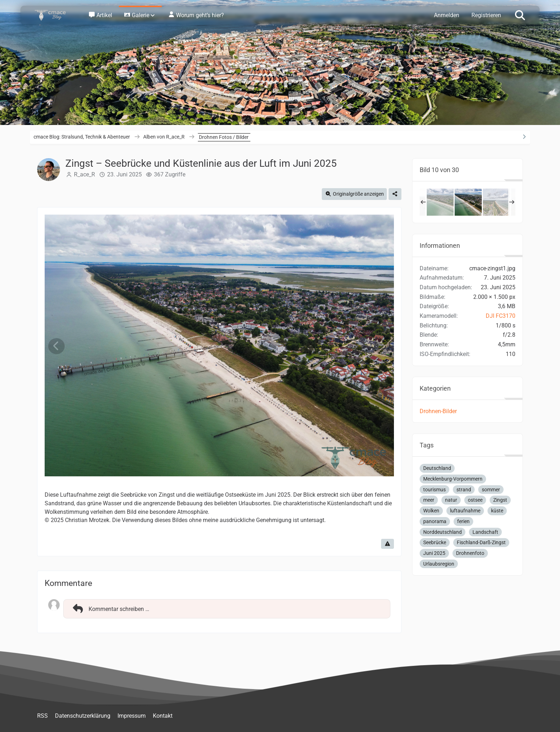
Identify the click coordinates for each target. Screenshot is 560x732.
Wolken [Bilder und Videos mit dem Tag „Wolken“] (431, 511)
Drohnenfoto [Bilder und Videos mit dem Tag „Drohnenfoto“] (470, 553)
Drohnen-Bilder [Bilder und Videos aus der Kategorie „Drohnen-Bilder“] (438, 411)
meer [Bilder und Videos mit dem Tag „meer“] (429, 500)
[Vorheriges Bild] (56, 346)
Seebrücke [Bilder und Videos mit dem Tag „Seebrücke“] (435, 542)
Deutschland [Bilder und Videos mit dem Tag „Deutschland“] (437, 468)
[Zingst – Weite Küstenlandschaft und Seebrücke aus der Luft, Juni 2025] (440, 202)
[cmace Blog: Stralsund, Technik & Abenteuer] (55, 15)
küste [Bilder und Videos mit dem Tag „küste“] (497, 511)
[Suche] (520, 15)
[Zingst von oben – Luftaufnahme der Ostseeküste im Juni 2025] (496, 202)
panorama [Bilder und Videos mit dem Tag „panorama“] (435, 521)
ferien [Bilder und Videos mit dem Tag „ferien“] (463, 521)
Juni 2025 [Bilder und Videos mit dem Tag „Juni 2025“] (434, 553)
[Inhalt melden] (387, 544)
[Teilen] (395, 194)
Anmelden (447, 15)
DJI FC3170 (501, 316)
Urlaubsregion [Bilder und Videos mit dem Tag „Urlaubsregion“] (439, 564)
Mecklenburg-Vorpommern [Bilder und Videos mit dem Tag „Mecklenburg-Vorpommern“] (453, 479)
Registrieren (486, 15)
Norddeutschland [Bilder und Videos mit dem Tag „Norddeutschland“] (442, 532)
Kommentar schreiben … (110, 609)
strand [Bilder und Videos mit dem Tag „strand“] (464, 490)
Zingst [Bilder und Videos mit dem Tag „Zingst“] (500, 500)
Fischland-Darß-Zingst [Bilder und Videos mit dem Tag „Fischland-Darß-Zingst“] (481, 542)
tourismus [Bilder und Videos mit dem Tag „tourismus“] (434, 490)
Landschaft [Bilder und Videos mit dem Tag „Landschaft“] (485, 532)
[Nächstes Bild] (382, 346)
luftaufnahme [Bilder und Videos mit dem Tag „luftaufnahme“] (465, 511)
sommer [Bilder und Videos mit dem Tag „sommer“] (491, 490)
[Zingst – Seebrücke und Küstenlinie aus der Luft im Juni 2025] (468, 202)
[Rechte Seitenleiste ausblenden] (524, 137)
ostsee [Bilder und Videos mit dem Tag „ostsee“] (475, 500)
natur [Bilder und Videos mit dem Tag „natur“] (451, 500)
